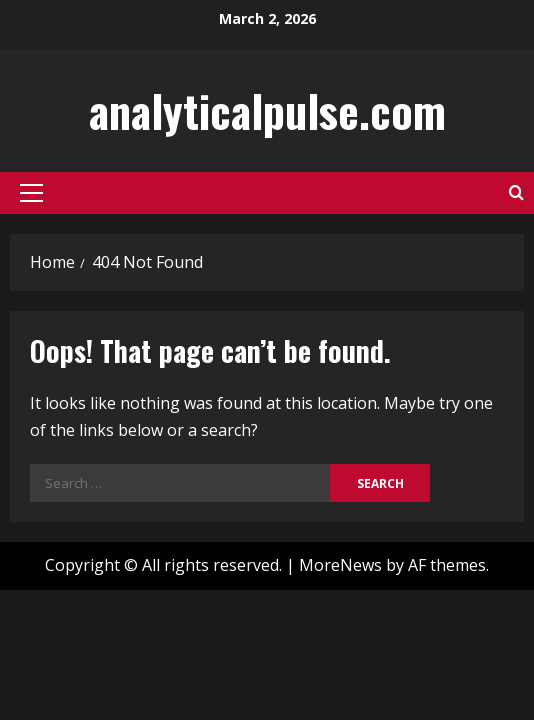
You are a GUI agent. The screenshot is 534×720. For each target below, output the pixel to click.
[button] (31, 193)
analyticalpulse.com (267, 110)
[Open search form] (516, 192)
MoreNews (340, 565)
